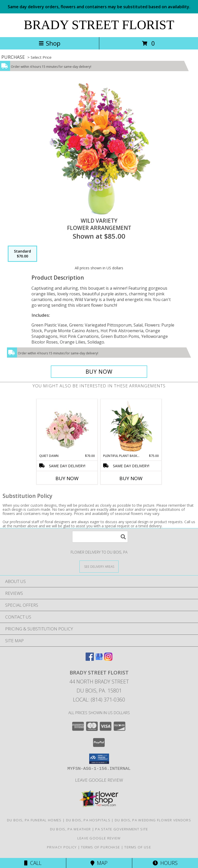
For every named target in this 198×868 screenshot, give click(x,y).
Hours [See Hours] (165, 863)
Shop (49, 43)
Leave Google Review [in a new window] (99, 780)
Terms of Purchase (100, 847)
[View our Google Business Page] (99, 659)
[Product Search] (100, 537)
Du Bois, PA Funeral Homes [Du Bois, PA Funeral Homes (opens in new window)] (34, 820)
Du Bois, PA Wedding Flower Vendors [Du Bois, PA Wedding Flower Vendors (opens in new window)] (153, 820)
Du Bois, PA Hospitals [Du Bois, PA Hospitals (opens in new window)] (88, 820)
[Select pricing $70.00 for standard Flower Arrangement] (22, 254)
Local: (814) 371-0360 (99, 700)
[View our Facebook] (90, 659)
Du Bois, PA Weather (71, 829)
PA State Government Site (122, 829)
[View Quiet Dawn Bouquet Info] (67, 426)
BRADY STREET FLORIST (99, 25)
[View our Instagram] (108, 659)
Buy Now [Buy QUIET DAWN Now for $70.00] (67, 478)
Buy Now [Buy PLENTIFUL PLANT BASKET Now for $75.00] (131, 478)
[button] (99, 759)
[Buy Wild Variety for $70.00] (99, 372)
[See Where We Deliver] (99, 566)
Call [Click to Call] (33, 863)
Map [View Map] (99, 863)
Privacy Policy (62, 847)
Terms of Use (138, 847)
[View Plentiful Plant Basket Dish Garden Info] (131, 426)
